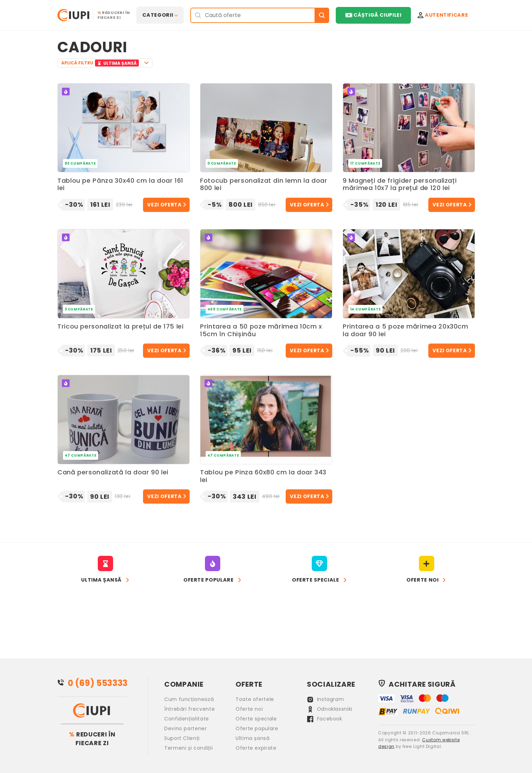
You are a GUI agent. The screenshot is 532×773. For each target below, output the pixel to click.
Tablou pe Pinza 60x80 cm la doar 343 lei (263, 476)
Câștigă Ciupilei (373, 15)
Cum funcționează (189, 699)
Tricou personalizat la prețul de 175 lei (121, 327)
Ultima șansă (253, 738)
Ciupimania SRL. (451, 733)
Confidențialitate (187, 719)
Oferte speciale (256, 719)
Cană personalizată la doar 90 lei (113, 472)
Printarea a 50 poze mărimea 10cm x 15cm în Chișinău (261, 330)
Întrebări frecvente (189, 709)
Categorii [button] (158, 15)
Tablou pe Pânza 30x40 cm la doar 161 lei (120, 185)
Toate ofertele (255, 699)
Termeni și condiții (188, 748)
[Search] (253, 15)
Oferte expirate (256, 748)
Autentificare (443, 15)
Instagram (325, 699)
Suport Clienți (182, 738)
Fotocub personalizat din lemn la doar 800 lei (264, 185)
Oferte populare (257, 728)
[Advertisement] (348, 53)
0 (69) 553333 (98, 683)
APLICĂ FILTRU (101, 63)
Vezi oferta (164, 205)
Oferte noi (249, 709)
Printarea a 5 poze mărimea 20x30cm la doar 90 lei (406, 330)
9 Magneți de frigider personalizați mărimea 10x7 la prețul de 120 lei (400, 185)
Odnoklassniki (330, 709)
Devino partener (186, 728)
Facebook (325, 719)
